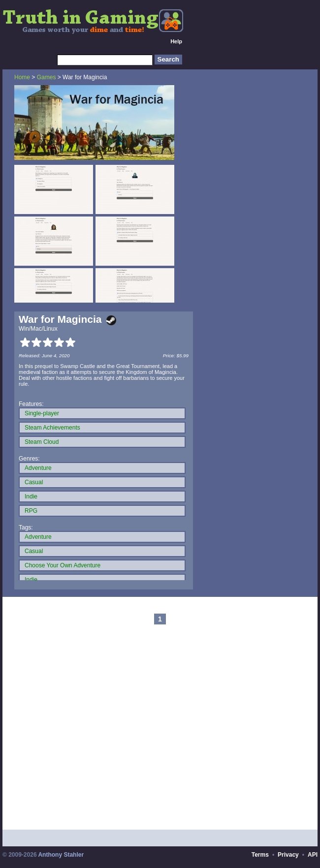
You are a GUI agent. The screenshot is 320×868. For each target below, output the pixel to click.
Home (22, 77)
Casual (34, 482)
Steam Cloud (42, 442)
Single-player (42, 413)
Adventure (38, 468)
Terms (260, 855)
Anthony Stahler (61, 855)
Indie (31, 496)
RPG (31, 511)
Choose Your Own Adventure (63, 565)
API (313, 855)
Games (47, 77)
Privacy (288, 855)
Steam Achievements (52, 428)
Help (176, 41)
